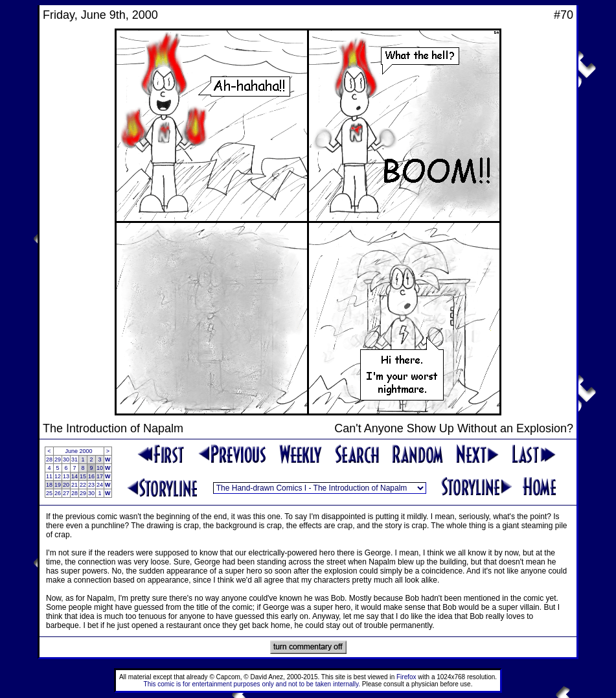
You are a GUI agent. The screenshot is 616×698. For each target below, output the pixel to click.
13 (66, 476)
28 (49, 460)
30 (66, 460)
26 (58, 493)
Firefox (406, 677)
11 (49, 476)
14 (74, 476)
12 (58, 476)
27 (66, 493)
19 (58, 485)
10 (100, 468)
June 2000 (79, 451)
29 (58, 460)
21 (74, 485)
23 (91, 485)
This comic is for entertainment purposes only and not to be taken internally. (252, 684)
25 (49, 493)
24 (100, 485)
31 (74, 460)
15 (83, 476)
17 (100, 476)
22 (83, 485)
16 (91, 476)
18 (49, 485)
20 (66, 485)
